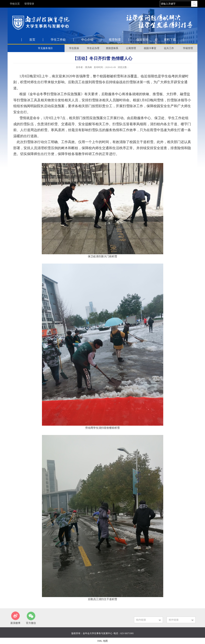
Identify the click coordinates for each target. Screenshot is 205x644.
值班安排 (142, 40)
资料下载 (170, 40)
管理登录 (29, 4)
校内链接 (141, 620)
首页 (32, 40)
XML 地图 (102, 641)
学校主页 (15, 4)
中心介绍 (87, 40)
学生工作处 (58, 40)
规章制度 (115, 40)
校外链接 (174, 620)
